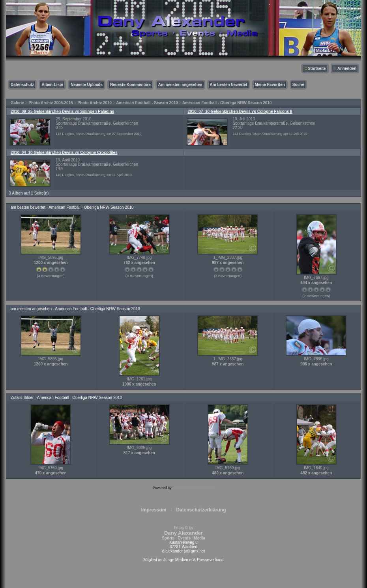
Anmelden (347, 68)
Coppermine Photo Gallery (193, 488)
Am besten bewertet (229, 85)
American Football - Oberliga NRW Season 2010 (227, 103)
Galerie (17, 103)
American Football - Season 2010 (147, 103)
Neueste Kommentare (130, 85)
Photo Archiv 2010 (95, 103)
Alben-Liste (52, 85)
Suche (298, 85)
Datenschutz (22, 85)
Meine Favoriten (270, 85)
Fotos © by (183, 533)
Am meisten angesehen (180, 85)
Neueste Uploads (87, 85)
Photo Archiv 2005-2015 (51, 103)
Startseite (317, 68)
